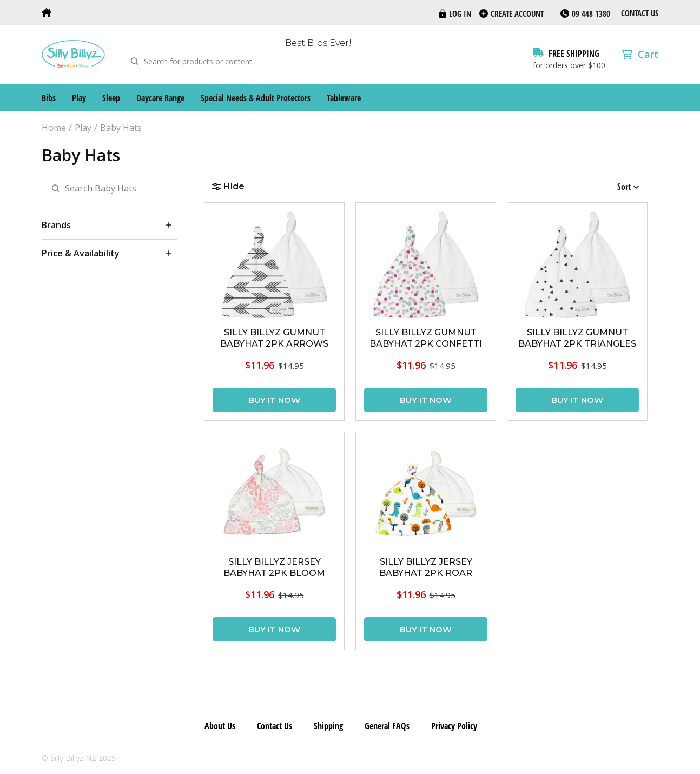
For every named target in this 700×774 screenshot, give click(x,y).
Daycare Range (160, 98)
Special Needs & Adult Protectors (256, 98)
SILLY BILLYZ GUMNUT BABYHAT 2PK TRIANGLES (577, 338)
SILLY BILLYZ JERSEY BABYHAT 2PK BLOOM (274, 567)
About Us (220, 726)
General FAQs (387, 726)
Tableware (344, 98)
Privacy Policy (454, 726)
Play (79, 98)
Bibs (49, 98)
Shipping (328, 726)
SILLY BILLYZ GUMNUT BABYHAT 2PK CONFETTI (426, 338)
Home (54, 128)
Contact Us (640, 13)
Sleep (111, 98)
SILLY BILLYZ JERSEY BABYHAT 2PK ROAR (426, 567)
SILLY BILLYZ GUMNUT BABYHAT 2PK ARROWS (274, 338)
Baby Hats (121, 128)
